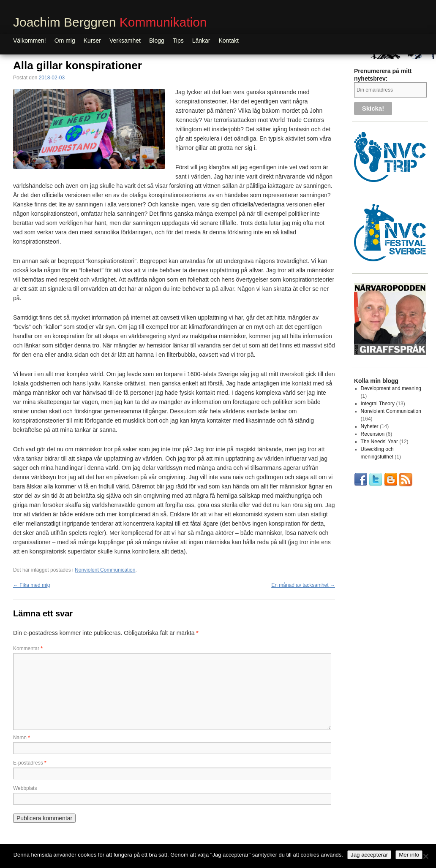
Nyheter (370, 426)
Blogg (157, 41)
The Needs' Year (379, 442)
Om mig (65, 41)
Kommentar (28, 648)
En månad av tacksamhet (303, 585)
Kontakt (229, 41)
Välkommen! (30, 41)
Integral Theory (378, 404)
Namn (22, 738)
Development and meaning (391, 388)
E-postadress (30, 763)
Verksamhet (125, 41)
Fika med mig (31, 585)
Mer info (409, 855)
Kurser (92, 41)
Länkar (201, 41)
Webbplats (25, 788)
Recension (373, 434)
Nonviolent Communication (105, 570)
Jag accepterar (369, 855)
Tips (178, 41)
